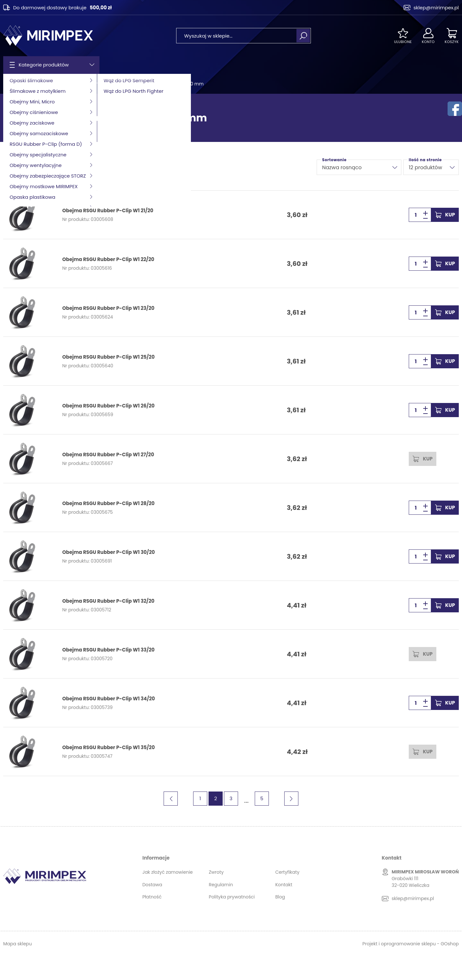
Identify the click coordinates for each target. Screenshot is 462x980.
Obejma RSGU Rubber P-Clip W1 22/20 (108, 259)
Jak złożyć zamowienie (168, 872)
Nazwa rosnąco (342, 167)
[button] (425, 218)
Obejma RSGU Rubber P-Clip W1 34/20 (109, 699)
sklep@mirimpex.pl (436, 8)
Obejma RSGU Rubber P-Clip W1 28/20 (108, 503)
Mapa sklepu (17, 944)
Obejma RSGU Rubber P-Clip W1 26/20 (108, 406)
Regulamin (221, 885)
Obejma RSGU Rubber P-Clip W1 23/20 (108, 308)
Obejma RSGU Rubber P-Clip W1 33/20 (108, 650)
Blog (280, 897)
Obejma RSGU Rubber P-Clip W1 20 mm (160, 84)
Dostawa (152, 885)
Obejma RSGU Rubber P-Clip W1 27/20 (108, 455)
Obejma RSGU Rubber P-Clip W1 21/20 (108, 211)
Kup (450, 215)
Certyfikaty (287, 872)
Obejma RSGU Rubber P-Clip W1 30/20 (108, 552)
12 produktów (425, 167)
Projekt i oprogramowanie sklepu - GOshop (411, 944)
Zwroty (216, 872)
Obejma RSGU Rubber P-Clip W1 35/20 (108, 748)
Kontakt (284, 885)
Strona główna (20, 84)
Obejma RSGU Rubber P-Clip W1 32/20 (108, 601)
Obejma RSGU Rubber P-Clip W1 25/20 (108, 357)
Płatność (152, 897)
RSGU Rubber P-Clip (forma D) (76, 84)
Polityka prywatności (232, 897)
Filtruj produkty (27, 167)
